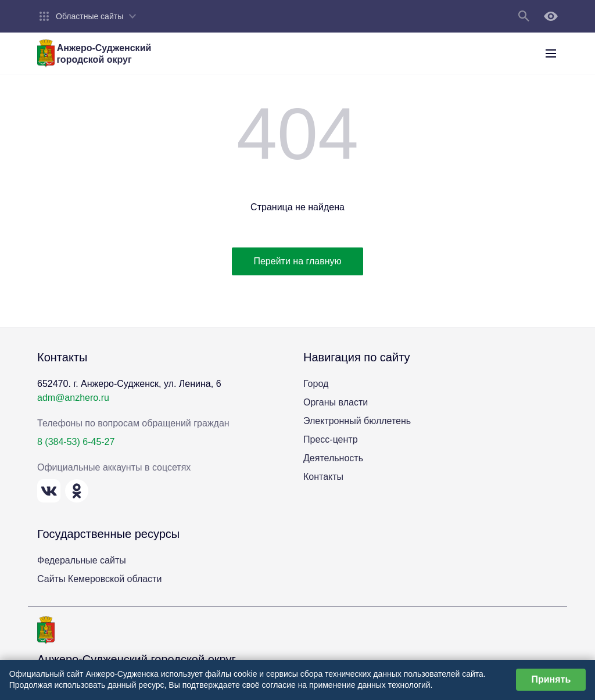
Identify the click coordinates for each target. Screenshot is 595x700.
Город (316, 384)
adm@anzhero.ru (73, 398)
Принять (551, 679)
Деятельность (333, 458)
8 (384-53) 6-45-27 (76, 442)
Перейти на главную (297, 261)
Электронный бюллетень (357, 421)
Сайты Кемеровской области (99, 579)
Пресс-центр (331, 439)
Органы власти (336, 402)
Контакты (323, 477)
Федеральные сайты (82, 560)
